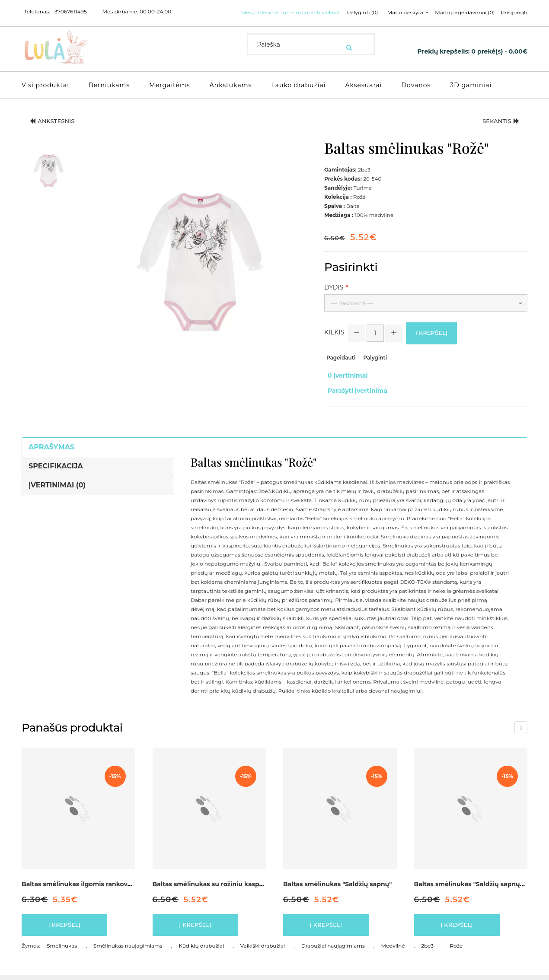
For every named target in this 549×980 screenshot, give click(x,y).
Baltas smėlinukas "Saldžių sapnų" (337, 885)
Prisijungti (418, 23)
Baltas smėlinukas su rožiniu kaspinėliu (215, 885)
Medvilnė (393, 951)
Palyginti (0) (261, 23)
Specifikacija (56, 467)
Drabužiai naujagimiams (333, 951)
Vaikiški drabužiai (263, 951)
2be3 (427, 951)
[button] (48, 179)
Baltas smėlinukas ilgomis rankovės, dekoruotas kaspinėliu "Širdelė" (129, 885)
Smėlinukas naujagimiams (128, 951)
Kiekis (334, 343)
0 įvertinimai (344, 385)
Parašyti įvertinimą (354, 394)
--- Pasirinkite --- (352, 311)
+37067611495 (69, 12)
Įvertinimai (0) (57, 486)
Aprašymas (51, 448)
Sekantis (495, 131)
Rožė (456, 951)
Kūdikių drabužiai (201, 951)
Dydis (334, 295)
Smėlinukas (62, 951)
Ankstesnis (58, 131)
